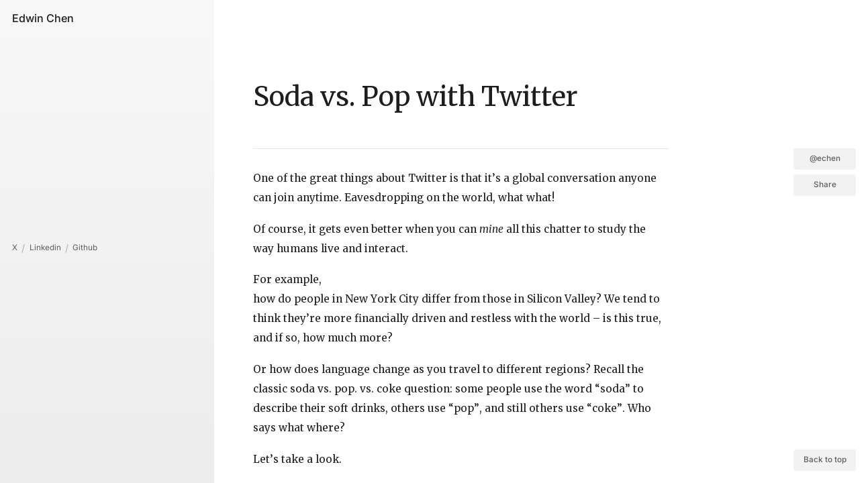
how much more (345, 338)
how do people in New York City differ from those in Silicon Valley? (427, 299)
